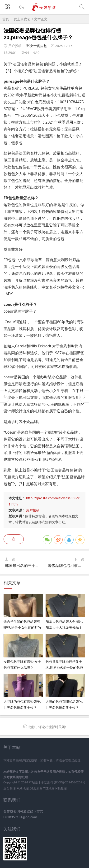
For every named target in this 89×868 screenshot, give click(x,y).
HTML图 (61, 788)
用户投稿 (33, 510)
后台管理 (9, 788)
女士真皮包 (22, 19)
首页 (6, 19)
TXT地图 (49, 788)
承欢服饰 (47, 782)
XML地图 (36, 788)
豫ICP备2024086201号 (70, 782)
